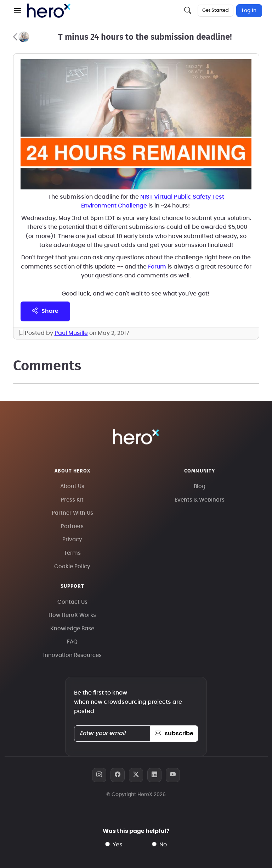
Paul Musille (71, 333)
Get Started (216, 10)
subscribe (174, 734)
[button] (17, 11)
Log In (249, 11)
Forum (157, 267)
